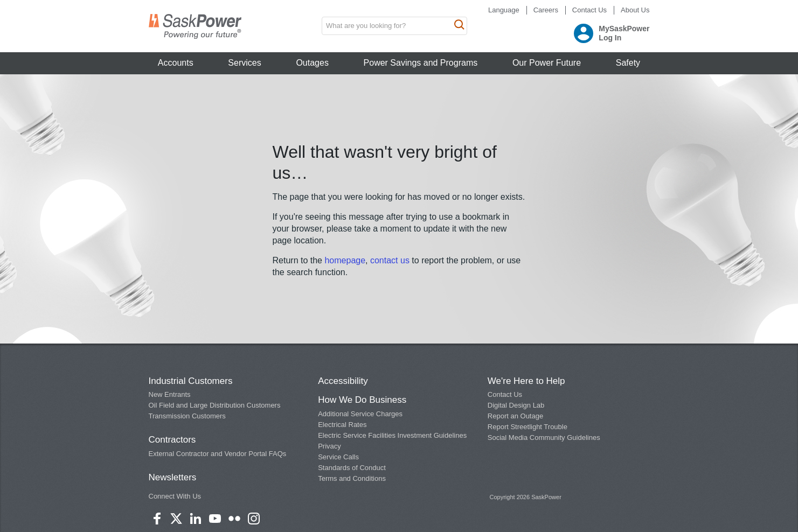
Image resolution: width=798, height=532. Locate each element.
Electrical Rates (342, 425)
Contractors (172, 440)
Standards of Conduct (352, 468)
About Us (635, 10)
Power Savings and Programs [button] (421, 63)
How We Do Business (362, 400)
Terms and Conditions (352, 478)
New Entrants (170, 394)
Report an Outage (515, 416)
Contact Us (589, 10)
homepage (345, 260)
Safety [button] (628, 63)
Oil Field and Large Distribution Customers (215, 405)
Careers (546, 10)
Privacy (329, 446)
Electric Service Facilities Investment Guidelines (392, 435)
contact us (391, 260)
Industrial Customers (191, 381)
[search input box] (394, 26)
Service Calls (338, 457)
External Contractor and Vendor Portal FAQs (218, 454)
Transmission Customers (187, 416)
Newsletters (173, 477)
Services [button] (244, 63)
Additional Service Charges (360, 414)
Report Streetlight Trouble (528, 427)
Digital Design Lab (516, 405)
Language (504, 10)
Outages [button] (312, 63)
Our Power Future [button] (547, 63)
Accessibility (343, 381)
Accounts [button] (176, 63)
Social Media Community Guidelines (544, 437)
